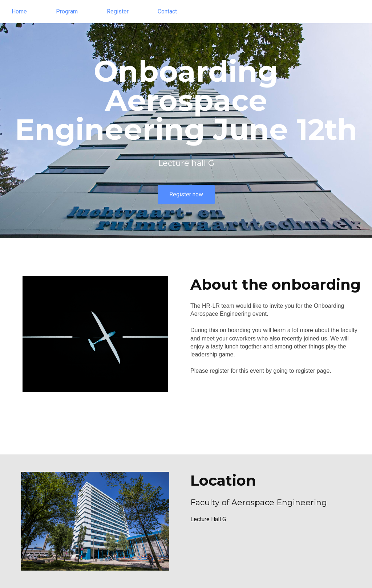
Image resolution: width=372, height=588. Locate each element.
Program (67, 11)
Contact (167, 11)
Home (19, 11)
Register (118, 11)
